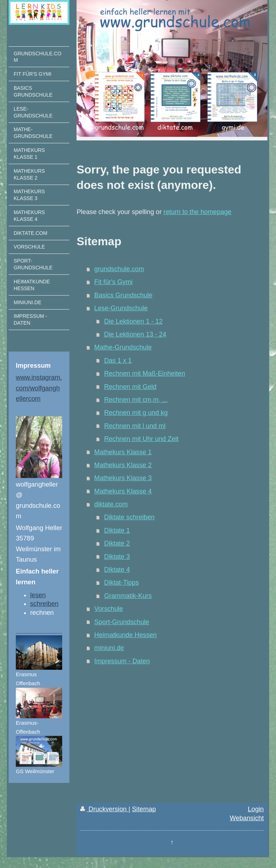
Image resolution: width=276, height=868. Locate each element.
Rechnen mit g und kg (136, 413)
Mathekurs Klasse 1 (123, 452)
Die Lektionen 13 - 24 (135, 334)
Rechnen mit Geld (130, 387)
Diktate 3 (117, 557)
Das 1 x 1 (118, 361)
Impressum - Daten (122, 661)
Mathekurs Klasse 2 (123, 465)
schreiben (44, 604)
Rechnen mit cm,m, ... (136, 400)
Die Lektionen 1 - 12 (134, 321)
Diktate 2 (117, 543)
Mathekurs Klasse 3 (123, 478)
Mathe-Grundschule (123, 347)
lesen (38, 595)
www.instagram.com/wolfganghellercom (39, 388)
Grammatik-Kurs (128, 596)
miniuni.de (109, 648)
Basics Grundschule (123, 295)
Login (256, 809)
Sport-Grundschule (122, 622)
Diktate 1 (117, 530)
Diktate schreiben (130, 517)
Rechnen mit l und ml (135, 426)
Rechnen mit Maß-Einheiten (145, 373)
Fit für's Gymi (113, 282)
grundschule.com (119, 269)
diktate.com (111, 504)
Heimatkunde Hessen (125, 635)
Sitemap (144, 809)
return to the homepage (197, 212)
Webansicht (247, 818)
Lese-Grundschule (121, 308)
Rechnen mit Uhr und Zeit (141, 439)
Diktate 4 (117, 570)
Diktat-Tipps (121, 582)
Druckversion (104, 809)
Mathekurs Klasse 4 (123, 491)
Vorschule (109, 609)
